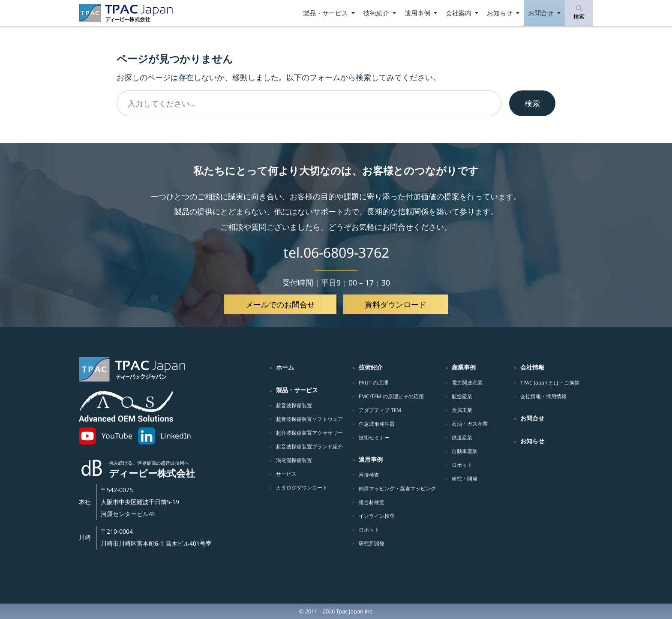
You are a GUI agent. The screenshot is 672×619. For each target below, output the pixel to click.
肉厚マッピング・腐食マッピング (397, 488)
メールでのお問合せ (280, 304)
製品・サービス (325, 13)
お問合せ (541, 13)
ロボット (369, 530)
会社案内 (459, 13)
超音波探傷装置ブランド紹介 (309, 446)
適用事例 (417, 13)
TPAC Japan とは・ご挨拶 (550, 383)
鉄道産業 (462, 437)
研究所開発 (372, 543)
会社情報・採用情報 (543, 396)
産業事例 (464, 367)
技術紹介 (376, 13)
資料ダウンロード (396, 304)
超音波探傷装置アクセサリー (309, 433)
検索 (532, 103)
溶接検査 (369, 475)
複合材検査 (372, 502)
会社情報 (532, 367)
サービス (286, 474)
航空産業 (462, 396)
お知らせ (500, 13)
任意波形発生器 (377, 424)
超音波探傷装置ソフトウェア (309, 419)
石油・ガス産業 (470, 424)
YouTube (117, 436)
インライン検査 (377, 516)
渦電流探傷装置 (294, 460)
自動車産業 (465, 451)
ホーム (285, 367)
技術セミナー (374, 437)
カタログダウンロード (302, 488)
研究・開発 (465, 479)
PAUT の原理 (373, 383)
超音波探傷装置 (294, 405)
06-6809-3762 (346, 252)
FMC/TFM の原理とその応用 (391, 396)
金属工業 (462, 410)
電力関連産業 (467, 383)
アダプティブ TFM (380, 410)
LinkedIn (176, 436)
